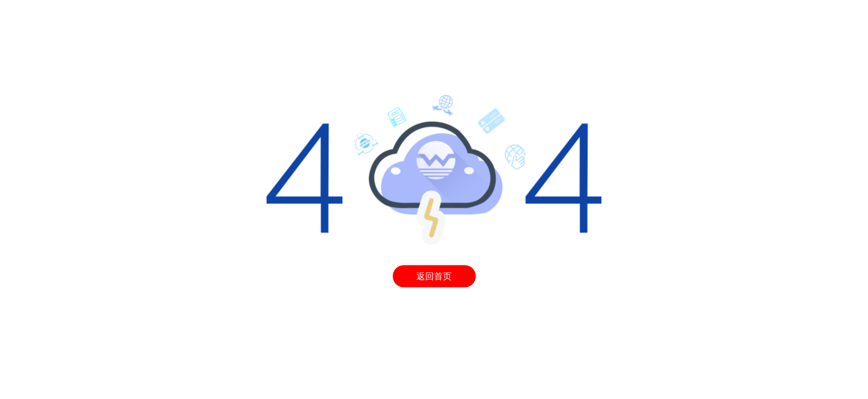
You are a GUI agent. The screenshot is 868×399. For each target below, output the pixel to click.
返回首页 (434, 276)
